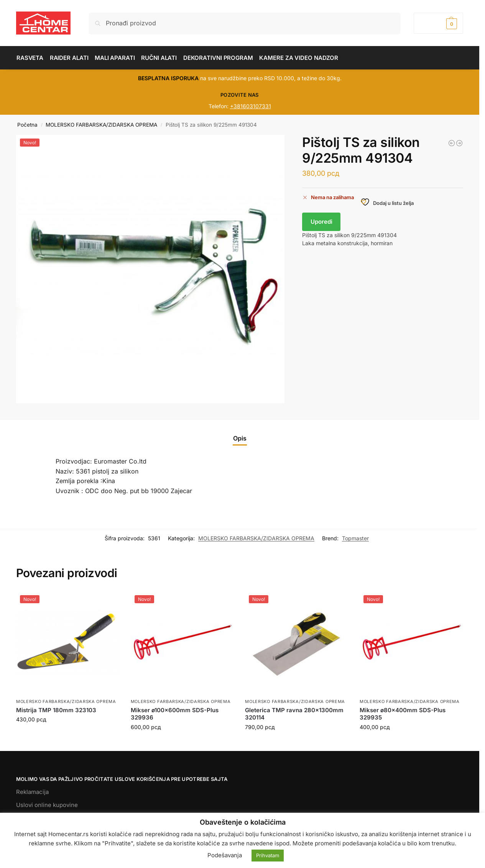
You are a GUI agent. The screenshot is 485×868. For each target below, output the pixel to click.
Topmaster (355, 538)
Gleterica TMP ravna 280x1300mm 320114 (294, 714)
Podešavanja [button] (225, 855)
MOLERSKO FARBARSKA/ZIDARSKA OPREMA (101, 125)
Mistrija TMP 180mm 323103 (56, 710)
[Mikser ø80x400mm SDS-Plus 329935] (452, 143)
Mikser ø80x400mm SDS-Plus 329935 (403, 714)
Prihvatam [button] (268, 855)
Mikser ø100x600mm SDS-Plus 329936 (175, 714)
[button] (438, 23)
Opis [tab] (240, 438)
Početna (27, 125)
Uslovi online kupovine (47, 805)
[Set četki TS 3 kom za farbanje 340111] (459, 143)
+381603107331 (251, 106)
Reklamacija (32, 792)
